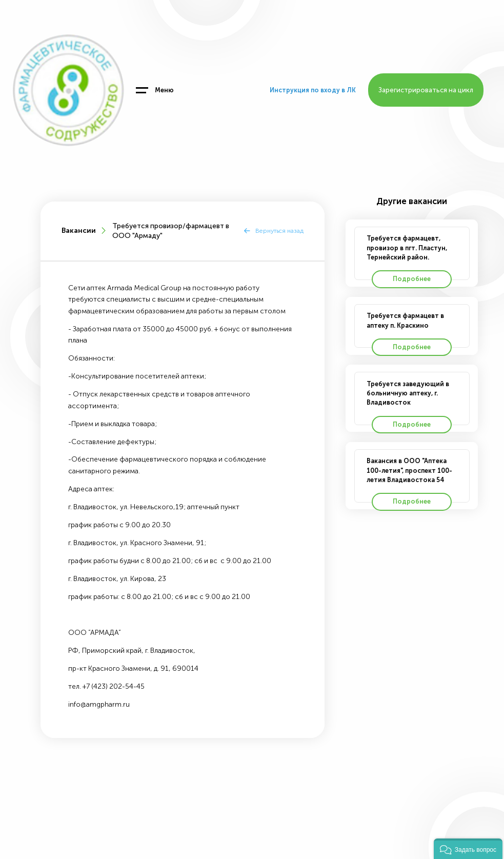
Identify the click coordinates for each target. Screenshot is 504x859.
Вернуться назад (279, 231)
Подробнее (412, 279)
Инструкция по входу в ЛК (313, 90)
